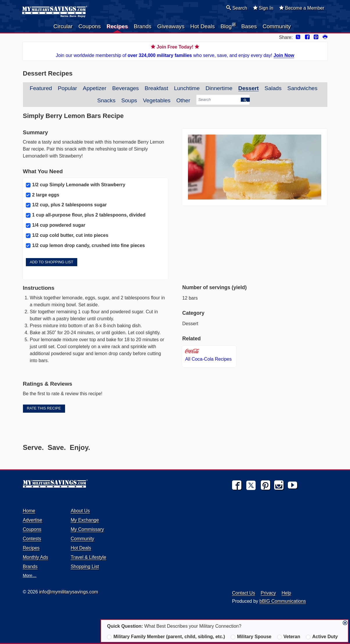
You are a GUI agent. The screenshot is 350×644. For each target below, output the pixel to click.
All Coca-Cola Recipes (208, 355)
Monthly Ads (36, 557)
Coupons (90, 26)
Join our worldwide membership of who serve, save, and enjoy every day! (175, 51)
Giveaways (171, 26)
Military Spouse (251, 637)
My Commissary (87, 529)
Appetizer (95, 88)
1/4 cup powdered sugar (56, 225)
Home (29, 511)
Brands (142, 26)
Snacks (106, 100)
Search (237, 8)
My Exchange (85, 520)
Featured (41, 88)
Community (277, 26)
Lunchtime (187, 88)
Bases (249, 26)
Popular (67, 88)
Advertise (33, 520)
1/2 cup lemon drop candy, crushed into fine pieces (85, 246)
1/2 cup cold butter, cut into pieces (67, 235)
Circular (63, 26)
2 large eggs (43, 195)
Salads (273, 88)
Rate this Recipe (44, 408)
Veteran (289, 637)
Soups (129, 100)
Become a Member (302, 8)
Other (183, 100)
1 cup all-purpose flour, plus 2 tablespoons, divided (86, 215)
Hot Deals (202, 26)
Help (287, 593)
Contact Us (244, 593)
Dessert (248, 88)
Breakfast (156, 88)
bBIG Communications (283, 601)
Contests (32, 539)
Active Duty (322, 637)
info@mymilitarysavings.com (69, 592)
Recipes (117, 26)
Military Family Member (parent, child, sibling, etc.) (166, 637)
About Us (80, 511)
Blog (228, 26)
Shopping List (85, 567)
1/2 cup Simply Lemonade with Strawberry (76, 185)
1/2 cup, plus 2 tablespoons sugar (66, 205)
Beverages (125, 88)
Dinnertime (219, 88)
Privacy (268, 593)
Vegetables (157, 100)
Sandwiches (302, 88)
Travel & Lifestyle (88, 557)
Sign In (263, 8)
